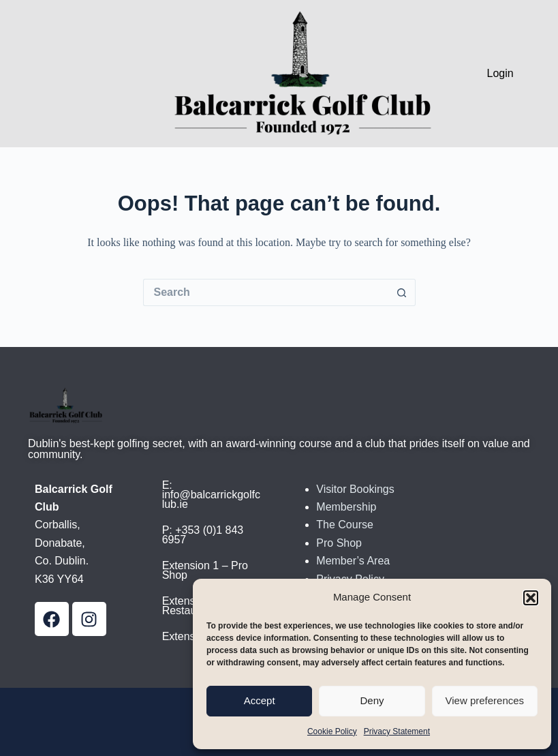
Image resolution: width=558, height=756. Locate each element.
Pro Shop (339, 543)
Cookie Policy (332, 731)
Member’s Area (353, 561)
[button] (531, 598)
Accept (260, 700)
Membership (346, 507)
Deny (372, 700)
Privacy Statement (397, 731)
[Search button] (402, 292)
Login (500, 73)
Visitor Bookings (355, 489)
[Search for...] (266, 292)
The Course (345, 525)
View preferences (485, 700)
